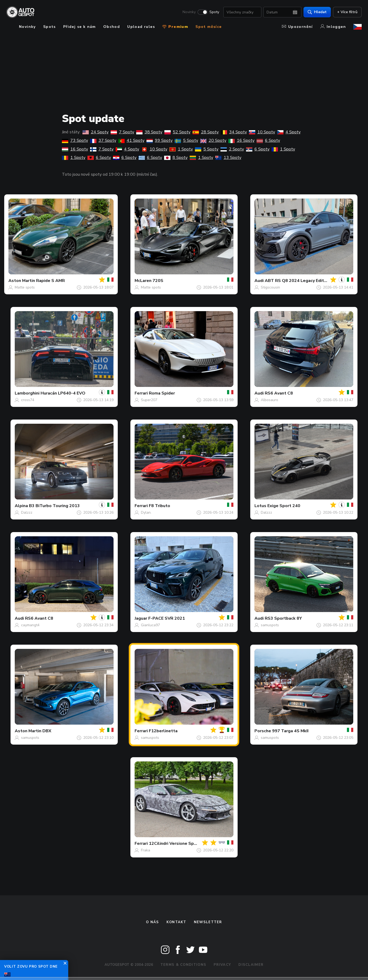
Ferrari (141, 393)
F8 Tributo (160, 506)
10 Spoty (262, 132)
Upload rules (141, 27)
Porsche (263, 731)
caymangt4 (30, 625)
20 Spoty (213, 140)
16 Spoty (241, 140)
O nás (153, 922)
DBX (47, 731)
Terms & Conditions (183, 965)
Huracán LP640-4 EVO (63, 393)
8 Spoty (176, 158)
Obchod (112, 27)
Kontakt (176, 922)
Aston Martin (22, 281)
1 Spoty (181, 149)
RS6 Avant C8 (279, 393)
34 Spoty (234, 132)
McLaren (143, 281)
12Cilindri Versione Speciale (178, 843)
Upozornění (297, 27)
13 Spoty (228, 158)
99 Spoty (160, 140)
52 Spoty (177, 132)
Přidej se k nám (80, 27)
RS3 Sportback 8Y (283, 618)
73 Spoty (75, 140)
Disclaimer (251, 965)
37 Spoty (103, 140)
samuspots (270, 625)
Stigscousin (270, 287)
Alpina (21, 506)
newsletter (208, 922)
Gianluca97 (150, 625)
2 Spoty (232, 149)
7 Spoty (122, 132)
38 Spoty (149, 132)
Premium (175, 27)
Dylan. (146, 512)
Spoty (214, 12)
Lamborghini (27, 393)
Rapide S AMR (50, 281)
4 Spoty (289, 132)
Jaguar (141, 618)
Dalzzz (27, 512)
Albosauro (269, 400)
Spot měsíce (208, 27)
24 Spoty (95, 132)
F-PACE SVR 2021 (167, 618)
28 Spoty (206, 132)
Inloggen (333, 27)
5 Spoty (186, 140)
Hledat (317, 12)
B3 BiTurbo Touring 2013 (54, 506)
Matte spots (25, 287)
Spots (50, 27)
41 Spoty (131, 140)
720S (158, 281)
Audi (259, 281)
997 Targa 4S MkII (290, 731)
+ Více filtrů (347, 12)
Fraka (146, 850)
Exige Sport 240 (284, 506)
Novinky (189, 12)
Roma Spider (162, 393)
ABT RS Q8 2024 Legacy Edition (297, 281)
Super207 (149, 400)
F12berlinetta (163, 731)
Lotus (260, 506)
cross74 (28, 400)
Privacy (222, 965)
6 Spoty (268, 140)
